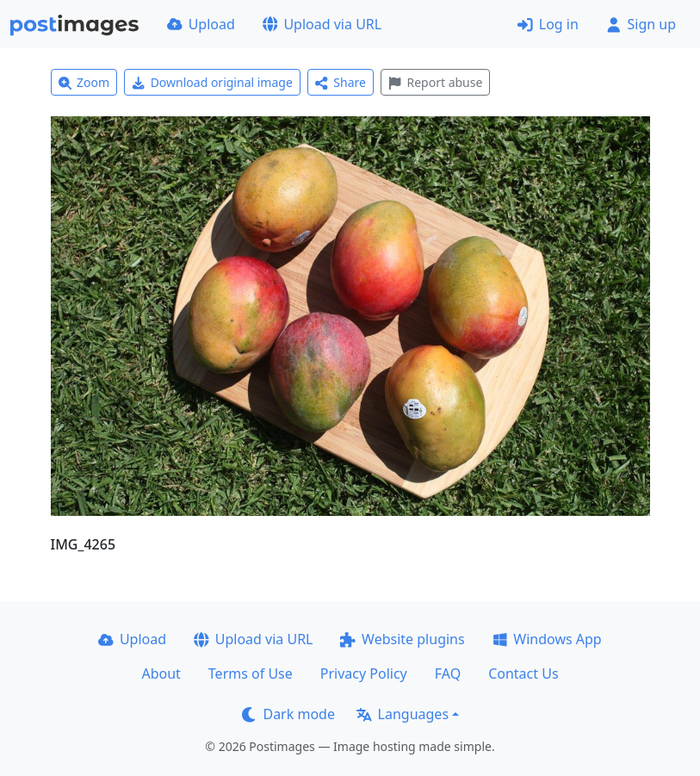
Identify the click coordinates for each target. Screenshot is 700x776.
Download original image (212, 82)
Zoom (84, 82)
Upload (201, 24)
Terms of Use (251, 674)
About (161, 674)
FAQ (448, 674)
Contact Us (523, 674)
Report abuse (435, 82)
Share (341, 82)
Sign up (641, 24)
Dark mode (288, 714)
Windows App (547, 639)
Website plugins (402, 639)
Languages (403, 714)
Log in (548, 24)
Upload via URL (322, 24)
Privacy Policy (364, 674)
